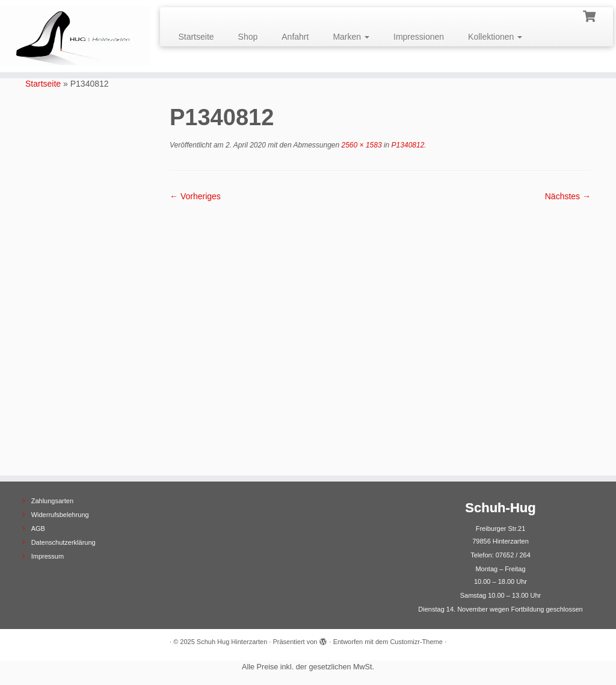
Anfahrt (295, 37)
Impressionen (419, 37)
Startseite (196, 37)
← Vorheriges (195, 196)
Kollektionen (495, 37)
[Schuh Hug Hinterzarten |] (72, 36)
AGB (38, 528)
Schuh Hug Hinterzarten (232, 642)
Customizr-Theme (416, 642)
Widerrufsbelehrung (60, 515)
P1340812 (407, 145)
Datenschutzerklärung (63, 542)
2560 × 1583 (360, 145)
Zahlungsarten (52, 501)
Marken (351, 37)
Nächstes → (568, 196)
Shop (248, 37)
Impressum (48, 556)
